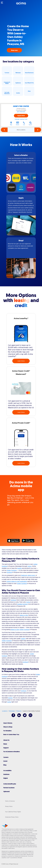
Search (30, 123)
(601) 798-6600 (21, 112)
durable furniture (22, 604)
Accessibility (7, 771)
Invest (5, 761)
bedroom (24, 575)
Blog (5, 765)
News (5, 744)
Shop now (14, 50)
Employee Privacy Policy (12, 817)
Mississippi (12, 711)
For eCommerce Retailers (12, 752)
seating (23, 639)
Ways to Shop (8, 727)
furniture (9, 572)
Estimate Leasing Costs (21, 119)
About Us (6, 740)
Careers (6, 757)
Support (6, 748)
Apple (14, 541)
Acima (29, 566)
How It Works (8, 723)
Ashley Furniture (12, 570)
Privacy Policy (9, 806)
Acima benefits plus (10, 784)
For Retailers (7, 731)
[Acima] (21, 4)
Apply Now (21, 116)
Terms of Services (10, 801)
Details (18, 123)
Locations (5, 711)
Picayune (19, 711)
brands (19, 568)
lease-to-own (24, 615)
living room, (32, 575)
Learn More (21, 361)
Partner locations (9, 788)
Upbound (6, 792)
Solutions (6, 774)
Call (24, 123)
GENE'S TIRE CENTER (21, 106)
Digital (6, 778)
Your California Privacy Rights (13, 812)
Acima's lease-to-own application (17, 581)
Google (29, 541)
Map (11, 123)
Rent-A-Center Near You (11, 735)
